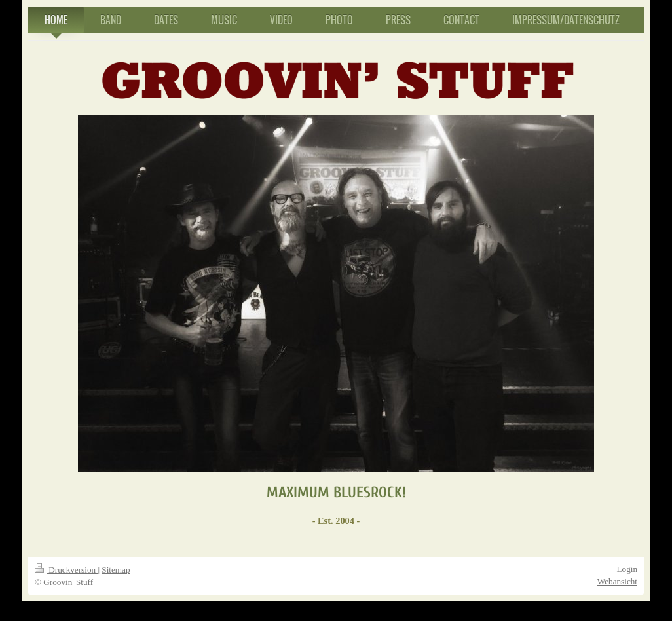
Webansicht (617, 581)
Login (627, 569)
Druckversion (66, 570)
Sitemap (116, 570)
